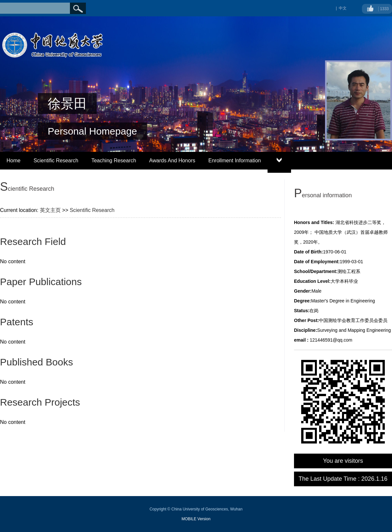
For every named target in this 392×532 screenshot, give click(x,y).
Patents (17, 322)
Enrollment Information (235, 161)
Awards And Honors (172, 161)
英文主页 (50, 210)
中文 (343, 8)
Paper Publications (41, 282)
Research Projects (40, 402)
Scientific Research (56, 161)
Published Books (36, 362)
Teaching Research (114, 161)
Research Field (33, 242)
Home (14, 161)
